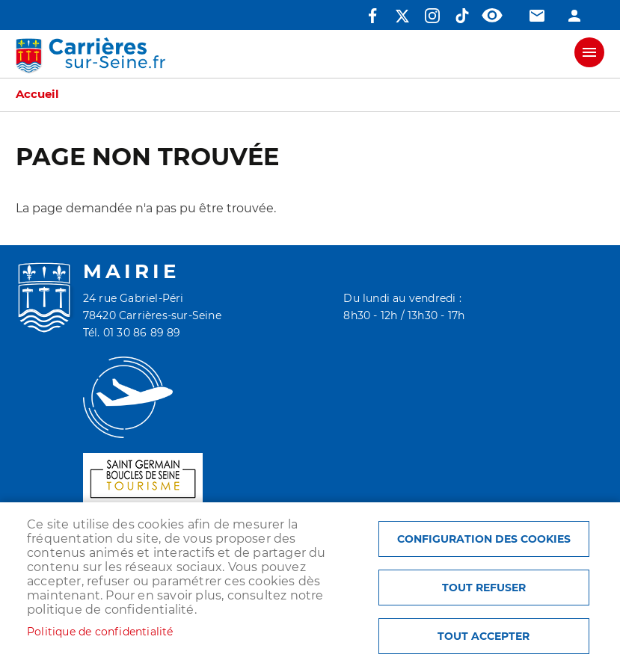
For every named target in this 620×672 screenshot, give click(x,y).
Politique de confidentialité (100, 632)
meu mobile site (589, 52)
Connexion (574, 16)
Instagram (432, 16)
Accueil (37, 94)
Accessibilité (492, 16)
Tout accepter (484, 636)
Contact (537, 16)
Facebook (372, 16)
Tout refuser (484, 588)
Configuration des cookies (484, 539)
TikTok (462, 16)
